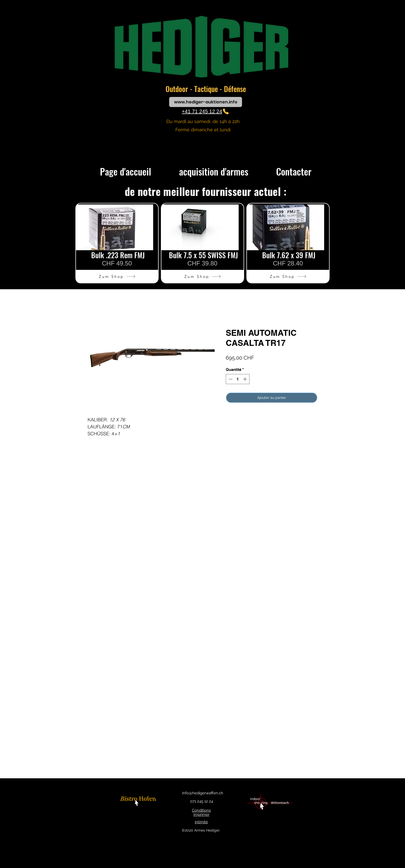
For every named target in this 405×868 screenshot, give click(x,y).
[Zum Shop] (117, 276)
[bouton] (139, 801)
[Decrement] (230, 379)
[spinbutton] (238, 379)
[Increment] (246, 379)
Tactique (207, 89)
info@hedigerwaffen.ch (203, 793)
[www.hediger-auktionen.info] (206, 102)
